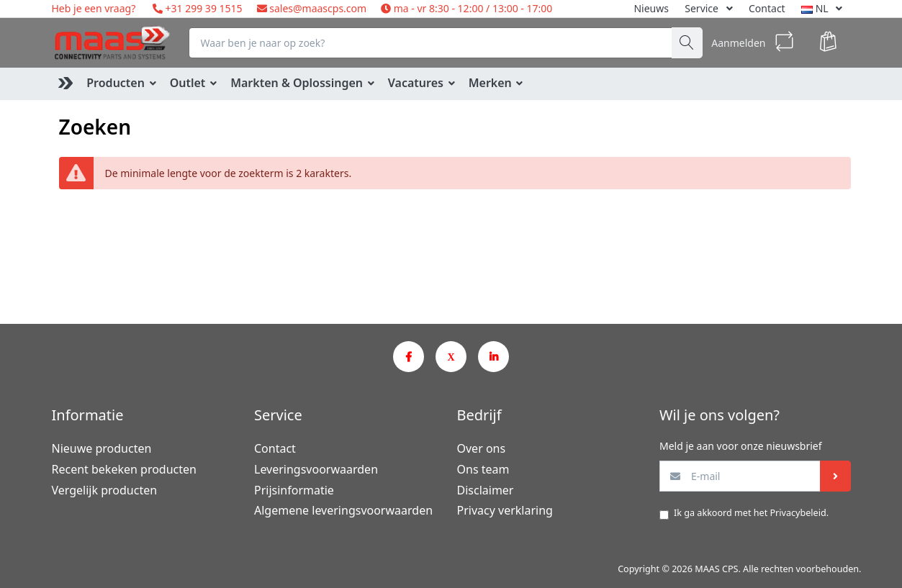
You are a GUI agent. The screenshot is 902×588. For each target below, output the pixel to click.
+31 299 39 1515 (203, 8)
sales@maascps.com (318, 8)
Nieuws (651, 8)
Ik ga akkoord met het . (751, 513)
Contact (767, 8)
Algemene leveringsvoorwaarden (343, 510)
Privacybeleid (798, 513)
